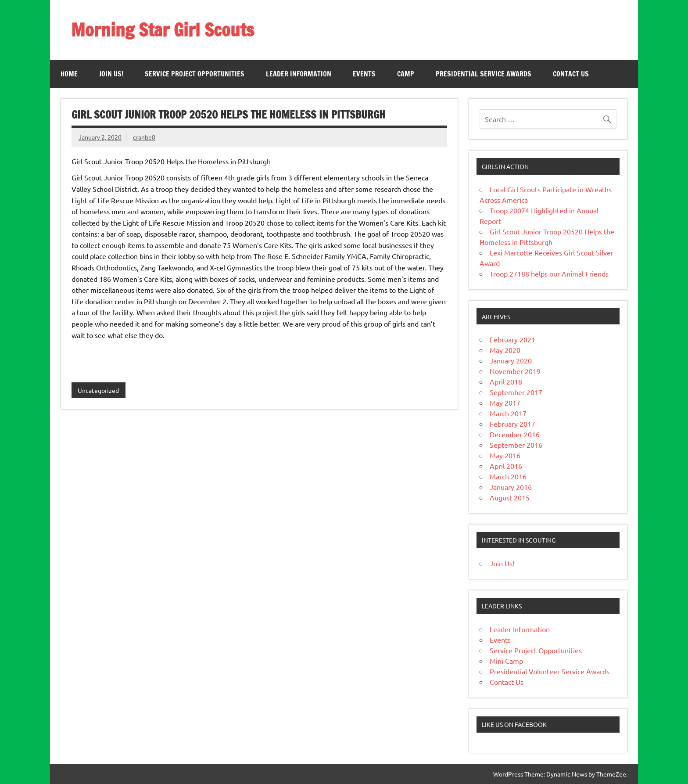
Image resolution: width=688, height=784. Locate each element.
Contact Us (571, 74)
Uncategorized (98, 390)
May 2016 (505, 455)
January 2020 (511, 360)
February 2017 (512, 424)
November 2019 (515, 371)
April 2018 (506, 381)
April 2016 (506, 466)
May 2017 (505, 403)
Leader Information (299, 74)
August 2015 (510, 497)
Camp (406, 74)
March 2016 (508, 476)
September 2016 (516, 445)
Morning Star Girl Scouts (163, 30)
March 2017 (508, 413)
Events (364, 74)
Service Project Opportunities (195, 74)
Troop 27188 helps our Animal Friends (549, 273)
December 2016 (515, 434)
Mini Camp (506, 661)
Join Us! (111, 74)
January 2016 (511, 487)
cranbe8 (144, 137)
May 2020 (505, 350)
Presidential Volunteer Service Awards (550, 671)
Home (69, 74)
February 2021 (512, 339)
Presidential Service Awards (484, 74)
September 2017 (516, 392)
